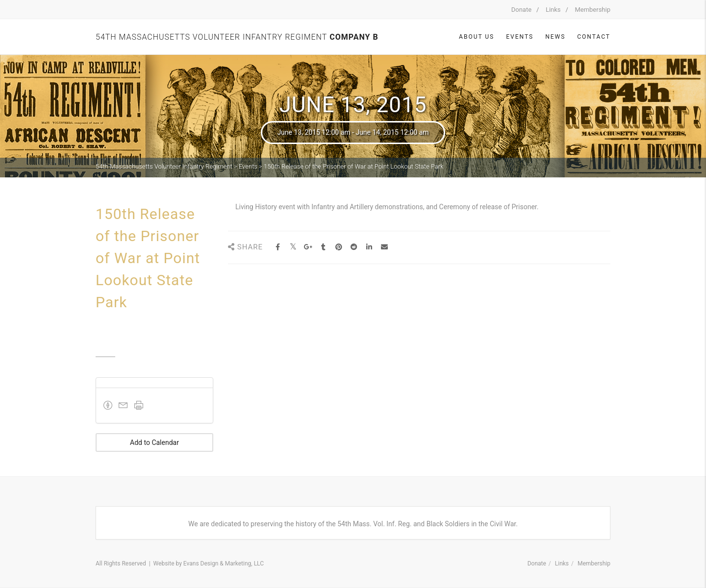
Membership (593, 10)
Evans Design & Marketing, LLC (224, 563)
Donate (521, 10)
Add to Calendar (154, 442)
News (555, 37)
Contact (594, 37)
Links (553, 10)
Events (520, 37)
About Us (477, 37)
